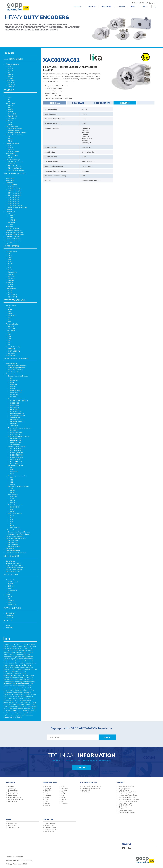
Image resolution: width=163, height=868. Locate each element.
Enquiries (125, 103)
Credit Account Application (127, 792)
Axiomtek (48, 788)
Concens (64, 790)
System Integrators (88, 782)
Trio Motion (65, 803)
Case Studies (12, 825)
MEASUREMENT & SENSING (16, 358)
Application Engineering (126, 794)
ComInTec (48, 790)
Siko (46, 801)
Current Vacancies (124, 788)
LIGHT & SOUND (11, 556)
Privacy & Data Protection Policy (129, 801)
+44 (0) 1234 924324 (138, 3)
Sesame (64, 799)
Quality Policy (123, 807)
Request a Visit (50, 825)
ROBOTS (8, 620)
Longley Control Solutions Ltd (91, 788)
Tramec (47, 803)
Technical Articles (14, 827)
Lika (63, 796)
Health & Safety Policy (126, 805)
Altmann (48, 786)
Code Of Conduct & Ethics (127, 812)
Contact (145, 7)
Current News (13, 824)
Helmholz (48, 796)
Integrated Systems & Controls (91, 786)
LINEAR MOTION (11, 246)
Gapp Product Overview (126, 786)
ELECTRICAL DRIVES (13, 59)
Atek (63, 786)
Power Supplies (13, 792)
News (133, 7)
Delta (47, 792)
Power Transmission (15, 798)
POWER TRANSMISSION (15, 300)
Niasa (47, 798)
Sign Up (107, 737)
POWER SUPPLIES (12, 608)
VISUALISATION (11, 575)
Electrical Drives (13, 790)
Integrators (107, 7)
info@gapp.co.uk (151, 3)
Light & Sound (13, 801)
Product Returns (124, 790)
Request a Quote (50, 827)
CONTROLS (9, 90)
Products (78, 7)
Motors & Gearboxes (15, 794)
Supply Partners (50, 782)
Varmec (47, 805)
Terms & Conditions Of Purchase (129, 799)
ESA (46, 794)
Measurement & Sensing (16, 799)
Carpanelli (65, 788)
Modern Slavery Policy (126, 803)
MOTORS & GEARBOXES (15, 173)
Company (121, 7)
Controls (11, 786)
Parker (64, 798)
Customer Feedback (51, 829)
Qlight (47, 799)
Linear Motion (13, 796)
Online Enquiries (50, 824)
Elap (63, 792)
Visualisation (12, 788)
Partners (92, 7)
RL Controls (86, 792)
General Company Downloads (128, 796)
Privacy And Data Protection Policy (20, 860)
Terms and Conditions (15, 857)
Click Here (81, 768)
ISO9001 (121, 809)
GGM (63, 794)
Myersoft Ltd (86, 790)
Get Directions (50, 831)
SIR (62, 801)
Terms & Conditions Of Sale (127, 798)
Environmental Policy (125, 811)
